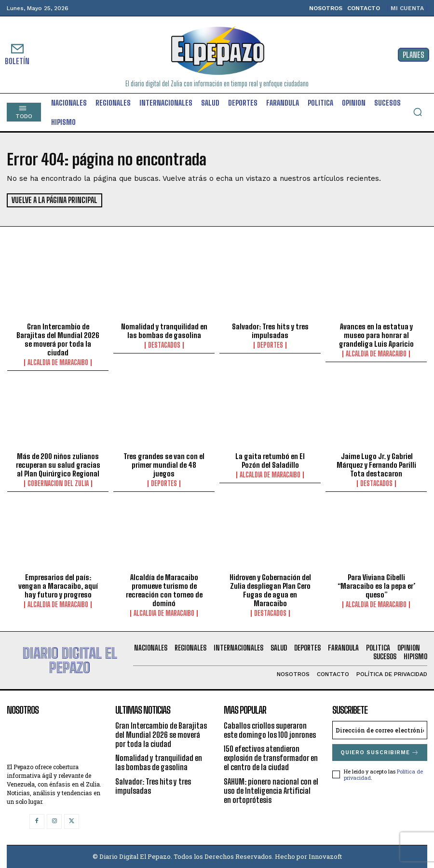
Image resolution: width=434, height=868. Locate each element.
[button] (418, 112)
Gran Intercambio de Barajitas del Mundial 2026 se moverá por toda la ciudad (58, 339)
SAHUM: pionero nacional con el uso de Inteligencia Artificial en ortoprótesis (271, 790)
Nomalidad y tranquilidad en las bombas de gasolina (164, 331)
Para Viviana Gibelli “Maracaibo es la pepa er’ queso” (376, 586)
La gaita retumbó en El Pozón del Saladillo (270, 461)
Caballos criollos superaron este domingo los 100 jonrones (270, 730)
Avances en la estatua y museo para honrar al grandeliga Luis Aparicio (376, 335)
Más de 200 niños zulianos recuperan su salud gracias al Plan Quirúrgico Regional (58, 465)
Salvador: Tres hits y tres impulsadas (270, 331)
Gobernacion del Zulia (58, 484)
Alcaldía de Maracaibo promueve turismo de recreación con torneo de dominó (164, 590)
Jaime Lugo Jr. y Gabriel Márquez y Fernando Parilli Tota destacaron (376, 465)
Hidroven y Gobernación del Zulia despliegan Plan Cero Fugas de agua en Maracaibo (270, 590)
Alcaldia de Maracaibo (58, 363)
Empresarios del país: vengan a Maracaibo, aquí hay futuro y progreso (58, 586)
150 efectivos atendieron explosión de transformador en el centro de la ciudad (271, 758)
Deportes (270, 345)
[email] (380, 730)
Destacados (164, 345)
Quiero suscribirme (380, 753)
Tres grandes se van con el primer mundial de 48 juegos (164, 465)
